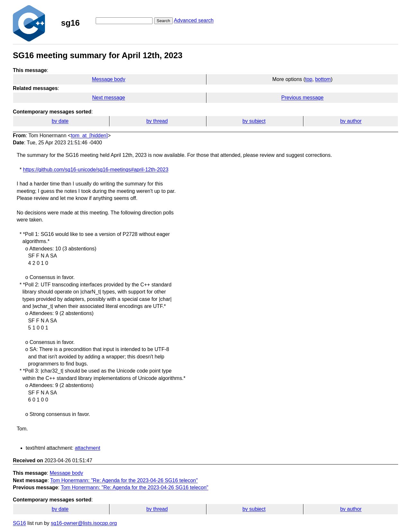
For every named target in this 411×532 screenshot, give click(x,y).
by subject (254, 121)
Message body (109, 79)
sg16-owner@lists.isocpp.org (84, 523)
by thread (157, 121)
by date (60, 121)
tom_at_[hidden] (89, 135)
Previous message (302, 98)
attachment (87, 448)
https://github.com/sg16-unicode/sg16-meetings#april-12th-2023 (96, 170)
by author (351, 121)
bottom (323, 79)
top (309, 79)
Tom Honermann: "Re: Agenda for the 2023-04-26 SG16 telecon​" (124, 480)
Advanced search (194, 20)
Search (163, 21)
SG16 (19, 523)
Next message (109, 98)
